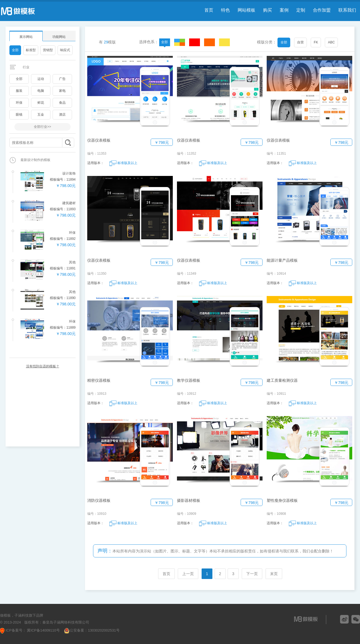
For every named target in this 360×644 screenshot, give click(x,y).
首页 (209, 10)
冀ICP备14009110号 (43, 630)
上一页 (188, 574)
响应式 (65, 50)
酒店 (62, 115)
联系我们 (347, 10)
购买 (268, 10)
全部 (15, 50)
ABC (331, 42)
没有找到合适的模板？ (43, 366)
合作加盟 (322, 10)
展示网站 (26, 37)
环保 (19, 103)
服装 (19, 91)
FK (316, 42)
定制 (301, 10)
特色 (225, 10)
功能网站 (59, 37)
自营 (300, 42)
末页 (274, 574)
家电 (62, 91)
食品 (62, 103)
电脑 (41, 91)
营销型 (48, 50)
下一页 (252, 574)
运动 (41, 79)
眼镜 (19, 115)
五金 (41, 115)
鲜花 (41, 103)
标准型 (31, 50)
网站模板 (246, 10)
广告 (62, 79)
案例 (284, 10)
